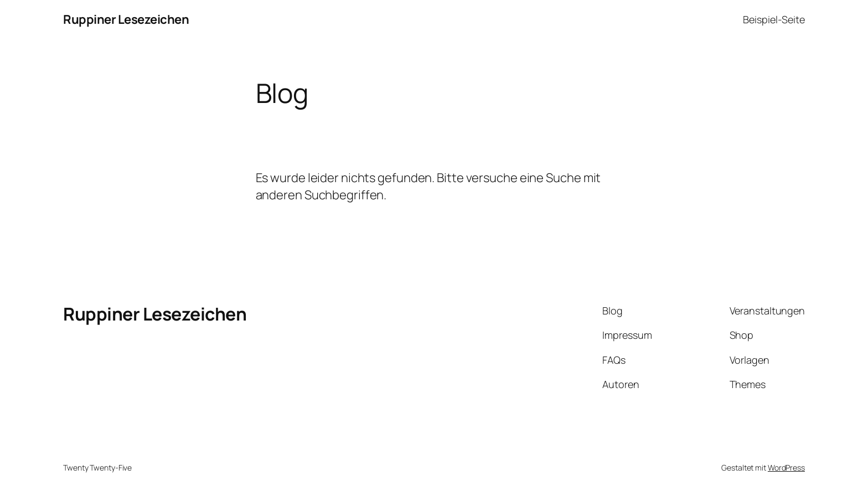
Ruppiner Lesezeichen (126, 19)
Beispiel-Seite (774, 19)
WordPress (786, 468)
